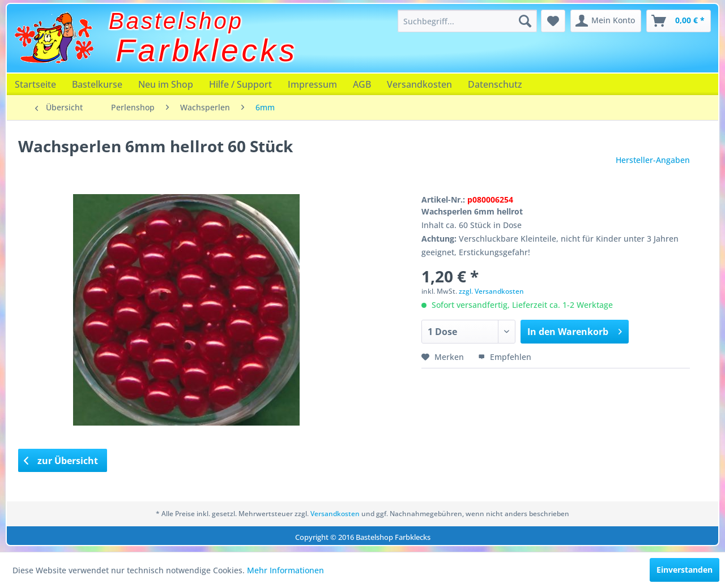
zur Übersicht (61, 461)
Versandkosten (419, 84)
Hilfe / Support (240, 84)
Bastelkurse (97, 84)
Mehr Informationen (285, 570)
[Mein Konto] (606, 21)
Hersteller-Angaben (653, 160)
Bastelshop (176, 21)
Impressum (312, 84)
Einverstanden (685, 570)
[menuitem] (467, 21)
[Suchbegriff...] (467, 21)
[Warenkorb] (679, 21)
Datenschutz (495, 84)
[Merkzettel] (553, 21)
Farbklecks (207, 50)
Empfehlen (505, 357)
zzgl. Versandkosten (491, 291)
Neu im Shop (166, 84)
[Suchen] (525, 21)
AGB (362, 84)
